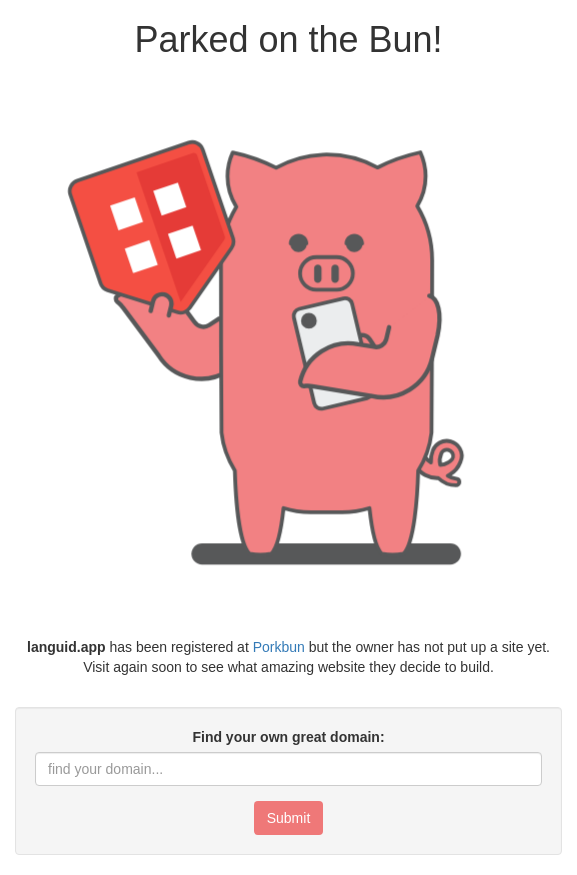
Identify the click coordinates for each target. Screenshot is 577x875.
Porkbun (279, 647)
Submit (289, 818)
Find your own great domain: (288, 737)
